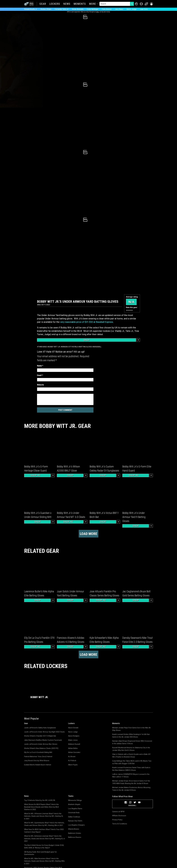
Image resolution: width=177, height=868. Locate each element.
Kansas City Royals (70, 347)
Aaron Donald (73, 728)
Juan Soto (144, 9)
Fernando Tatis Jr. (62, 9)
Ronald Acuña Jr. (31, 9)
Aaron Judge (132, 9)
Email (40, 375)
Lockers (55, 4)
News (67, 4)
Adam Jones (73, 740)
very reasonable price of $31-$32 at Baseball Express (87, 322)
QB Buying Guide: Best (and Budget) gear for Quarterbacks (40, 853)
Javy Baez (119, 9)
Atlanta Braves (74, 829)
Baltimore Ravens (75, 837)
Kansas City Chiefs (75, 821)
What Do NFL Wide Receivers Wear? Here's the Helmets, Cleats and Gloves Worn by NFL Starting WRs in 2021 (44, 861)
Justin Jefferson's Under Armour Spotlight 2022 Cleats (44, 732)
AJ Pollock (72, 761)
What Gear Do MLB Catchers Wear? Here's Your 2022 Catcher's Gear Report (44, 831)
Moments (80, 4)
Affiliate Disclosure (119, 816)
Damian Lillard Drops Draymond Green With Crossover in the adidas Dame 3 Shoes (132, 742)
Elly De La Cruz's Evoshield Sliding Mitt (38, 752)
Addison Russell (74, 744)
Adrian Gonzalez (74, 752)
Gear (43, 4)
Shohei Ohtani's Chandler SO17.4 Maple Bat (40, 736)
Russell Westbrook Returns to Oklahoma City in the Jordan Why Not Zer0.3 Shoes (131, 749)
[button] (151, 4)
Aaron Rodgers (74, 736)
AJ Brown (72, 757)
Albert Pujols (73, 765)
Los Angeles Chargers (76, 825)
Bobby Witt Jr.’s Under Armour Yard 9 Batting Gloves (134, 517)
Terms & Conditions (120, 824)
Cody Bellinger (93, 9)
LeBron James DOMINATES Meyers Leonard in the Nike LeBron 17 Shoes (131, 775)
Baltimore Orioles (75, 833)
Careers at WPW (118, 812)
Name (40, 366)
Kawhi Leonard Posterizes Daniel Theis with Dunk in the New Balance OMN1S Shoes (131, 769)
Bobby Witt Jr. (54, 347)
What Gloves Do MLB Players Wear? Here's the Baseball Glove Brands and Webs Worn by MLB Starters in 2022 (41, 807)
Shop (87, 340)
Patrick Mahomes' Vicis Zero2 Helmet (38, 757)
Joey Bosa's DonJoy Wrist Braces (37, 761)
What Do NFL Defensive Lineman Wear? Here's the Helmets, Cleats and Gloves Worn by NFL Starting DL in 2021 (44, 839)
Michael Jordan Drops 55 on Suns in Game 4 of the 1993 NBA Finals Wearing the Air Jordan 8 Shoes (131, 782)
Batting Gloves (86, 347)
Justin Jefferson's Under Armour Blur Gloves (41, 744)
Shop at (37, 475)
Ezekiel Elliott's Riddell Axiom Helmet (38, 765)
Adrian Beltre (73, 748)
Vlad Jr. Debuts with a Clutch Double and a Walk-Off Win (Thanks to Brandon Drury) (131, 756)
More (93, 4)
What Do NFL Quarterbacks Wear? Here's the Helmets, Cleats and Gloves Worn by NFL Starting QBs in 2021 (44, 824)
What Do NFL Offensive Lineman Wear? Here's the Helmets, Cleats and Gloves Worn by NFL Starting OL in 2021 (44, 816)
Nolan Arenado (78, 9)
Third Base (43, 347)
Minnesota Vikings (75, 800)
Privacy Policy (117, 820)
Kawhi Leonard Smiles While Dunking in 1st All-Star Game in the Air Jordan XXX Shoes (131, 736)
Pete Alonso (107, 9)
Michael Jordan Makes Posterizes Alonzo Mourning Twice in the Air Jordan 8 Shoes (131, 789)
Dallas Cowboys (74, 817)
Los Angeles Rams (75, 809)
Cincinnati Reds (74, 813)
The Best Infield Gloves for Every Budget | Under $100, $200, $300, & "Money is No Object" (44, 847)
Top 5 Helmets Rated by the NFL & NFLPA (40, 800)
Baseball (97, 347)
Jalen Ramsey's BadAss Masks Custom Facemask (43, 740)
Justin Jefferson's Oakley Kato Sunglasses (40, 728)
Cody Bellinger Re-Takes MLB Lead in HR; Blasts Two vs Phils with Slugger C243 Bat (132, 762)
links (98, 12)
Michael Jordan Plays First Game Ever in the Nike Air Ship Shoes (131, 729)
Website (40, 385)
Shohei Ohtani (46, 9)
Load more (88, 534)
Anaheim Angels (74, 804)
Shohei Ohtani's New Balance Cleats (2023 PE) (41, 748)
